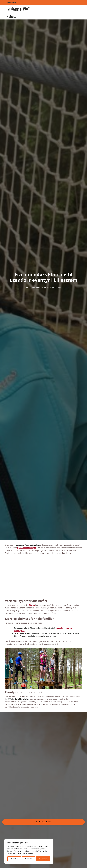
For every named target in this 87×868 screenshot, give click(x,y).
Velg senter (11, 3)
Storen (32, 605)
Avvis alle (29, 859)
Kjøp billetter (43, 822)
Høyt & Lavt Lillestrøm (27, 548)
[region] (29, 851)
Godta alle (43, 859)
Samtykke (14, 859)
